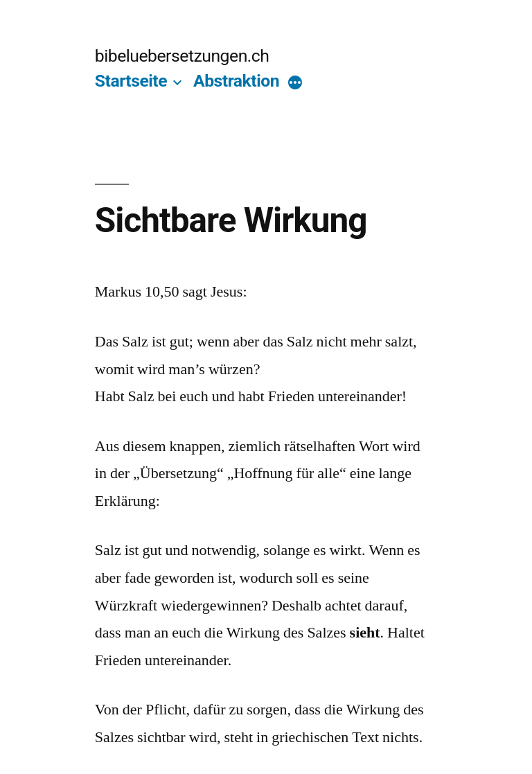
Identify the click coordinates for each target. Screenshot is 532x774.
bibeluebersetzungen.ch (182, 56)
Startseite (131, 81)
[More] (295, 84)
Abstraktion (236, 81)
